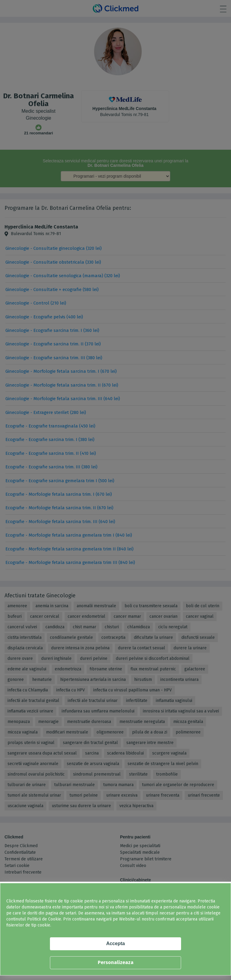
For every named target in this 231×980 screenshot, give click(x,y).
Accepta (115, 943)
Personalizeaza (116, 962)
